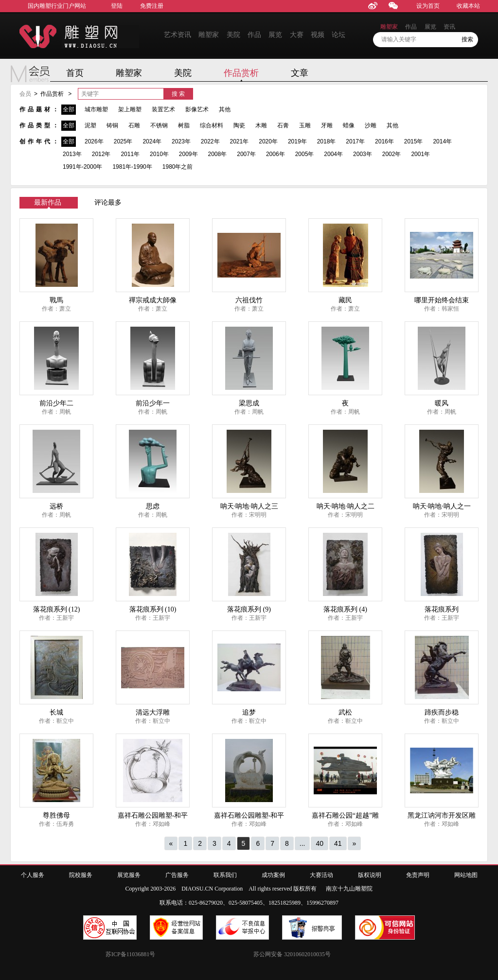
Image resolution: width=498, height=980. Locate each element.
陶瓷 (239, 125)
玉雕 (305, 125)
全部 (69, 109)
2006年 (276, 154)
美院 (233, 35)
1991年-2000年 (82, 167)
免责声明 (418, 875)
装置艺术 (163, 109)
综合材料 (212, 125)
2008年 (218, 154)
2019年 (297, 141)
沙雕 (371, 125)
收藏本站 (468, 6)
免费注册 (152, 6)
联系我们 (225, 875)
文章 (300, 73)
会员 (25, 94)
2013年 (72, 154)
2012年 (101, 154)
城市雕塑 (96, 109)
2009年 (188, 154)
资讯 (449, 27)
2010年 (159, 154)
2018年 (327, 141)
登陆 (117, 6)
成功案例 (273, 875)
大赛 (297, 35)
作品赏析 (241, 73)
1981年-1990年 (132, 167)
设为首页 (428, 6)
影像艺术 (197, 109)
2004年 (333, 154)
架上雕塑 (130, 109)
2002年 (392, 154)
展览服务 (129, 875)
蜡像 (349, 125)
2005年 (305, 154)
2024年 (152, 141)
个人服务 (33, 875)
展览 (275, 35)
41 (338, 843)
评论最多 (108, 202)
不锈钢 (159, 125)
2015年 (414, 141)
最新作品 (48, 202)
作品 (254, 35)
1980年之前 (178, 167)
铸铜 (112, 125)
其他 (225, 109)
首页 (75, 73)
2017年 (355, 141)
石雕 (134, 125)
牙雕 (327, 125)
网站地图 (466, 875)
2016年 (384, 141)
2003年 (363, 154)
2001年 (420, 154)
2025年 (123, 141)
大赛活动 (321, 875)
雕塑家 (209, 35)
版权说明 (370, 875)
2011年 (130, 154)
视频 (318, 35)
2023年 (181, 141)
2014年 (442, 141)
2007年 (246, 154)
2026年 (94, 141)
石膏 (283, 125)
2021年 (240, 141)
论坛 (338, 35)
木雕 (261, 125)
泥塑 (90, 125)
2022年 (210, 141)
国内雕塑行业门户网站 (57, 6)
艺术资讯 (178, 35)
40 (320, 843)
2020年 (268, 141)
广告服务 (177, 875)
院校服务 (81, 875)
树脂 (184, 125)
